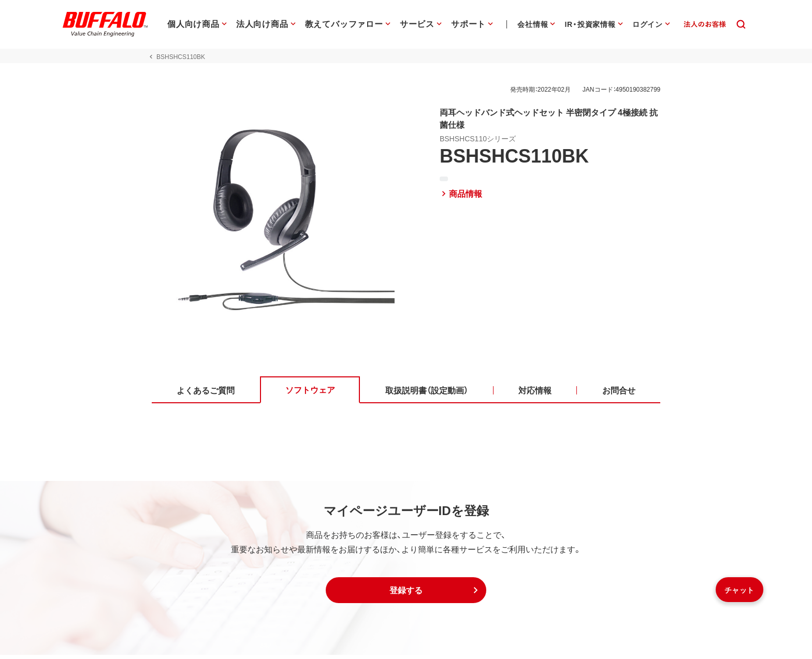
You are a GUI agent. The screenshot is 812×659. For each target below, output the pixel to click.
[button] (406, 594)
